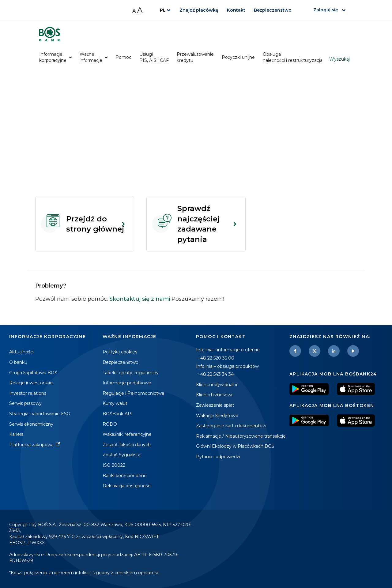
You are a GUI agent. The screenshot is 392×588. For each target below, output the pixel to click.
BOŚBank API (118, 414)
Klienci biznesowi (214, 395)
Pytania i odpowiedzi (218, 457)
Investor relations (28, 393)
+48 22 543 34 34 (216, 374)
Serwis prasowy (25, 403)
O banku (18, 362)
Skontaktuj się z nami (140, 299)
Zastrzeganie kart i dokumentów (231, 426)
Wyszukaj (339, 59)
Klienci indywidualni (217, 385)
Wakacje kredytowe (217, 416)
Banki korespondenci (125, 476)
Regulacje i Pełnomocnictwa (133, 393)
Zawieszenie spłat (215, 405)
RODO (110, 424)
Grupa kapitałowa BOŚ (33, 373)
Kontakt (236, 10)
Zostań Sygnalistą (122, 455)
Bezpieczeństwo (273, 10)
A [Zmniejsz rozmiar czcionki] (134, 11)
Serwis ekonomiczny (31, 424)
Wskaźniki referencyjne (127, 434)
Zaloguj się (326, 10)
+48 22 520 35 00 (216, 358)
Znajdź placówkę (199, 10)
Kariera (16, 434)
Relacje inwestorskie (31, 383)
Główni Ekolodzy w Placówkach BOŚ (235, 446)
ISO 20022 (114, 465)
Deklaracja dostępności (127, 486)
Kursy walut (115, 403)
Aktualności (21, 352)
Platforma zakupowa (31, 445)
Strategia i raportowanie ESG (40, 414)
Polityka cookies (120, 352)
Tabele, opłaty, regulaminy (131, 373)
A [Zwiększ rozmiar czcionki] (140, 10)
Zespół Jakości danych (127, 445)
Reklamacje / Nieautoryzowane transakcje (241, 436)
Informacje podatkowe (127, 383)
